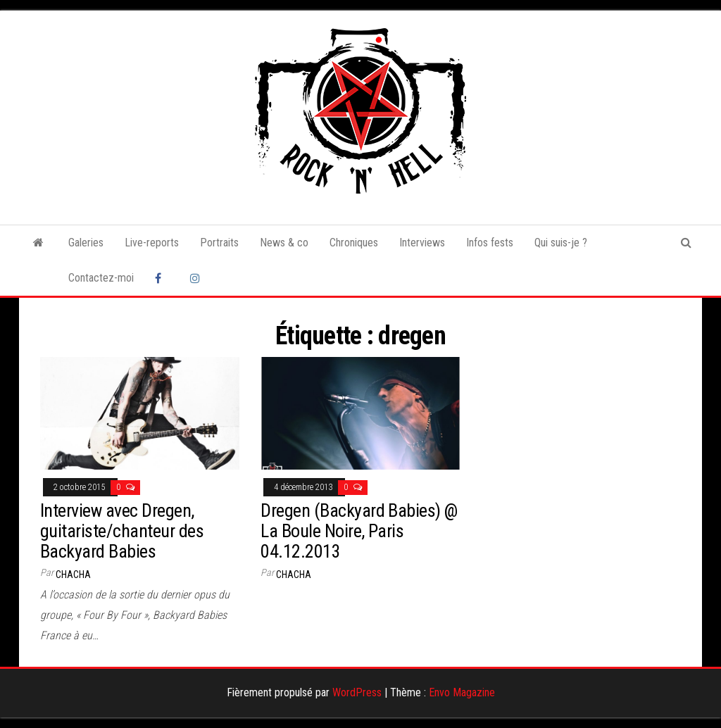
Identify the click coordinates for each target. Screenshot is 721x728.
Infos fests (490, 243)
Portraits (219, 243)
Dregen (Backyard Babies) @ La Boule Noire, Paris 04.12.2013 (359, 531)
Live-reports (152, 243)
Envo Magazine (462, 692)
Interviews (422, 243)
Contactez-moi (101, 278)
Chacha (73, 575)
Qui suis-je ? (561, 243)
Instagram (197, 278)
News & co (284, 243)
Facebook (162, 278)
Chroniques (354, 243)
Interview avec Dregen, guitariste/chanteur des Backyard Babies (122, 531)
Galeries (86, 243)
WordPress (357, 692)
